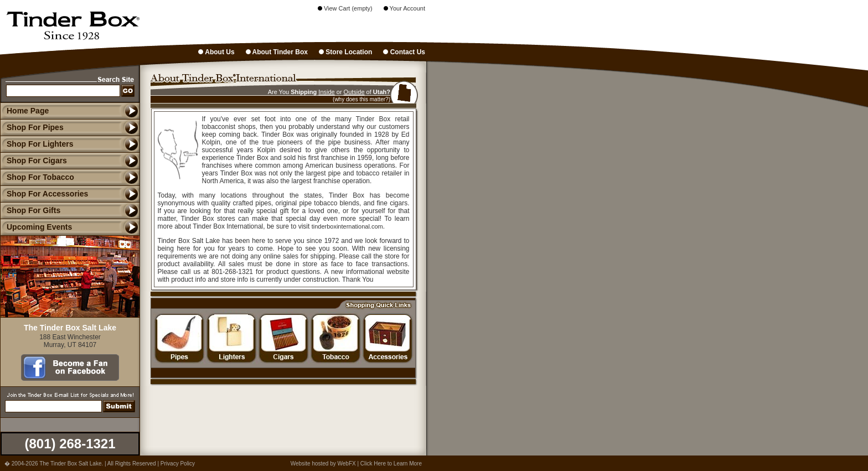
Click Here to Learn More (391, 464)
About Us (216, 52)
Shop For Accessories (44, 194)
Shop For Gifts (30, 210)
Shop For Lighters (37, 144)
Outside (354, 92)
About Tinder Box (277, 52)
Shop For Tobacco (37, 177)
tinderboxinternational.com (347, 226)
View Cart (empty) (345, 8)
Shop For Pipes (32, 127)
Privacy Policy (178, 464)
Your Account (404, 8)
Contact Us (404, 52)
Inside (326, 92)
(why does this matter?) (361, 99)
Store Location (345, 52)
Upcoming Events (36, 227)
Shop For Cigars (33, 161)
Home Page (28, 111)
